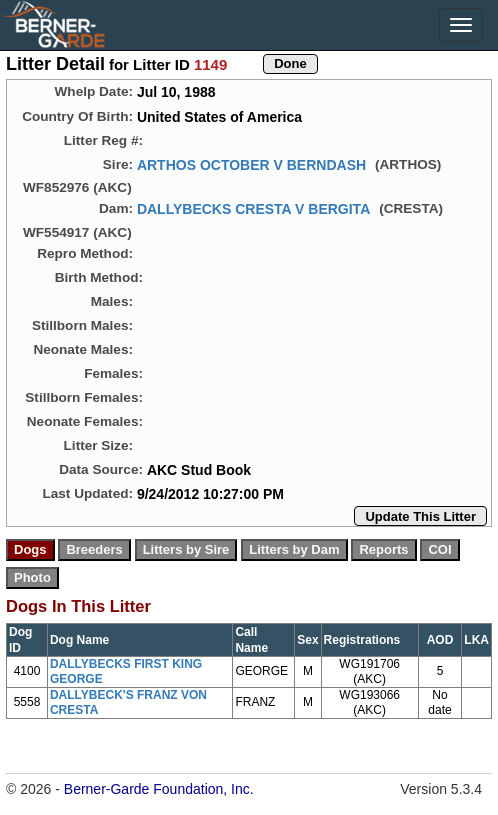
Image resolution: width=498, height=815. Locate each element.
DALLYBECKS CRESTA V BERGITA (253, 209)
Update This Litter (420, 516)
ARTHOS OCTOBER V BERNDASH (251, 165)
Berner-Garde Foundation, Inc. (159, 789)
